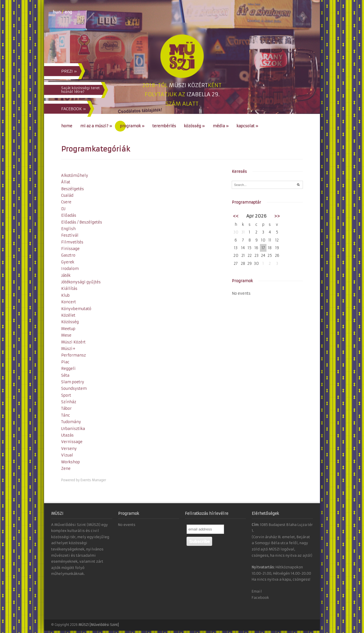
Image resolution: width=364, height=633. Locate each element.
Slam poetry (73, 382)
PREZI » (69, 71)
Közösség (194, 126)
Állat (66, 182)
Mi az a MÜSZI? (96, 126)
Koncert (69, 302)
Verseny (69, 449)
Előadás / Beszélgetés (82, 222)
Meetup (68, 329)
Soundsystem (74, 389)
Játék (66, 275)
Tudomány (71, 422)
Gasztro (68, 255)
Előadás (69, 215)
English (68, 229)
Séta (65, 375)
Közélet (68, 315)
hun (57, 12)
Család (67, 195)
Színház (69, 402)
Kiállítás (69, 289)
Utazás (67, 435)
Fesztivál (70, 235)
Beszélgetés (73, 189)
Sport (66, 395)
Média (221, 126)
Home (67, 126)
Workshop (71, 462)
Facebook (260, 598)
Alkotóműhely (75, 176)
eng (68, 12)
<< (236, 216)
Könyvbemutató (76, 309)
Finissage (70, 249)
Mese (66, 335)
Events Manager (93, 480)
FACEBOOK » (74, 109)
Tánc (66, 415)
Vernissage (72, 442)
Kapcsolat (247, 126)
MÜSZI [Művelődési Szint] (99, 625)
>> (277, 216)
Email (257, 591)
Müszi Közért (73, 342)
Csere (66, 202)
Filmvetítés (72, 242)
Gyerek (68, 262)
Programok (132, 126)
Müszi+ (68, 349)
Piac (65, 362)
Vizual (67, 455)
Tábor (66, 408)
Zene (66, 469)
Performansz (74, 355)
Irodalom (70, 269)
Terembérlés (164, 126)
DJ (63, 209)
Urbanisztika (73, 429)
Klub (65, 295)
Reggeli (68, 369)
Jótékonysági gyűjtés (81, 282)
